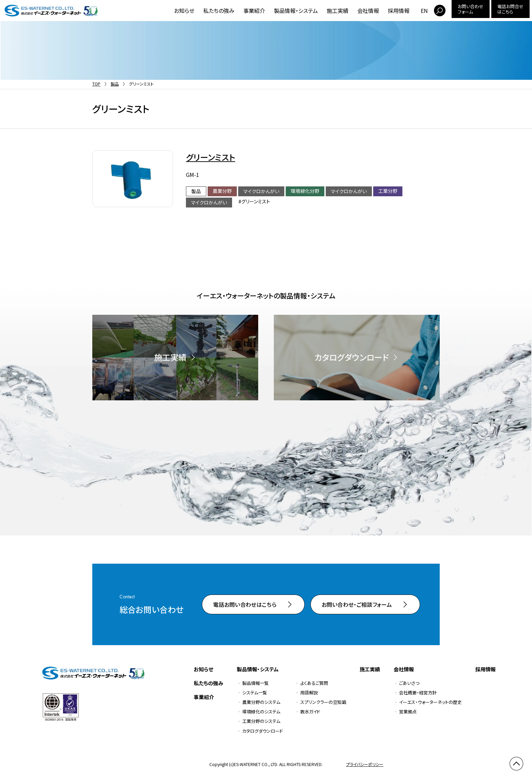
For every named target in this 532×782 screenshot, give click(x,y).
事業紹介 (254, 11)
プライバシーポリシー (365, 764)
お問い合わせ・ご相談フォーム (357, 604)
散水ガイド (310, 712)
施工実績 (338, 11)
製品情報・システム (296, 11)
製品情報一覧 (255, 683)
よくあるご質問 (314, 683)
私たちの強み (219, 11)
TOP (96, 84)
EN (424, 11)
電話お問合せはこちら (510, 9)
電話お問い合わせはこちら (245, 604)
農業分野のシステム (261, 702)
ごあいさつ (409, 683)
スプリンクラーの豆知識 (323, 702)
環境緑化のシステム (261, 712)
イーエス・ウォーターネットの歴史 (430, 702)
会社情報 (368, 11)
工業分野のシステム (261, 721)
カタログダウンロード (263, 731)
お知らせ (184, 11)
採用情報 (399, 11)
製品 (115, 84)
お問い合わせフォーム (471, 9)
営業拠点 (408, 712)
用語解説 (309, 693)
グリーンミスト (211, 157)
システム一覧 (255, 693)
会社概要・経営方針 (418, 693)
